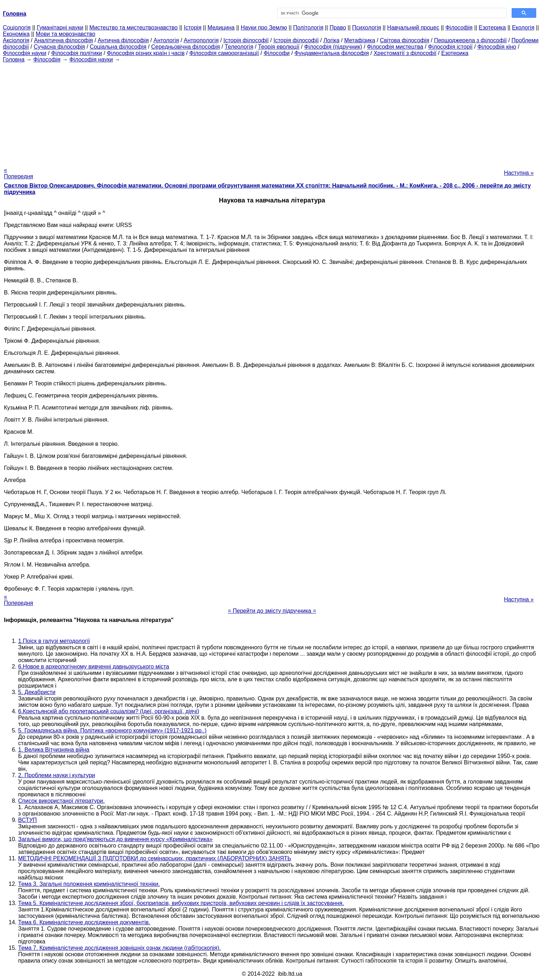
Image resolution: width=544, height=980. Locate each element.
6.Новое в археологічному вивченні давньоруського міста (94, 667)
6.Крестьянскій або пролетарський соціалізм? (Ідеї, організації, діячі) (109, 711)
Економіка (16, 34)
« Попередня (18, 173)
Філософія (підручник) (333, 47)
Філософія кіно (497, 47)
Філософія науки (25, 53)
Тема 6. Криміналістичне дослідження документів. (84, 922)
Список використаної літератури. (61, 801)
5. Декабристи (37, 692)
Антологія (166, 40)
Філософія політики (77, 53)
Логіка (331, 40)
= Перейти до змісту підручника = (272, 611)
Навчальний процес (413, 28)
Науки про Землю (264, 28)
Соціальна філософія (118, 47)
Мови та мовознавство (66, 34)
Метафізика (360, 40)
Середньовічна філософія (185, 47)
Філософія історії (450, 47)
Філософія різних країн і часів (146, 53)
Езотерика (492, 28)
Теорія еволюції (279, 47)
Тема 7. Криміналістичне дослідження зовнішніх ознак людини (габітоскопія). (119, 948)
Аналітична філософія (64, 40)
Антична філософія (123, 40)
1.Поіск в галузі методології (54, 641)
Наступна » (519, 173)
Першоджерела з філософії (470, 40)
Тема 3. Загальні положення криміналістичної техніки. (89, 884)
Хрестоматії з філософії (405, 53)
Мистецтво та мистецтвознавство (134, 28)
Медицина (221, 28)
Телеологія (239, 47)
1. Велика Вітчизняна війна (54, 750)
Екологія (523, 28)
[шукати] (391, 13)
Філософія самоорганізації (224, 53)
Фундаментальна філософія (332, 53)
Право (338, 28)
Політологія (308, 28)
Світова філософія (405, 40)
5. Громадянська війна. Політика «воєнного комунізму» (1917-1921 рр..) (112, 730)
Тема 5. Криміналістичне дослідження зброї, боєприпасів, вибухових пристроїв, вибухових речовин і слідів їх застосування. (181, 903)
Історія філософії (246, 40)
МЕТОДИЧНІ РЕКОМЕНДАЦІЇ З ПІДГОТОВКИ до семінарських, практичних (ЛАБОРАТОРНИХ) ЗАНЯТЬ (155, 858)
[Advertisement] (272, 113)
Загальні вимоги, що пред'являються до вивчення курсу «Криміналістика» (115, 839)
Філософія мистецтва (395, 47)
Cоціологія (17, 28)
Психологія (367, 28)
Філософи (277, 53)
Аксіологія (16, 40)
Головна (14, 59)
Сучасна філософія (60, 47)
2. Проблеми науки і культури (57, 775)
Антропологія (201, 40)
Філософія (459, 28)
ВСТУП (28, 820)
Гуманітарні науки (60, 28)
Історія (193, 28)
